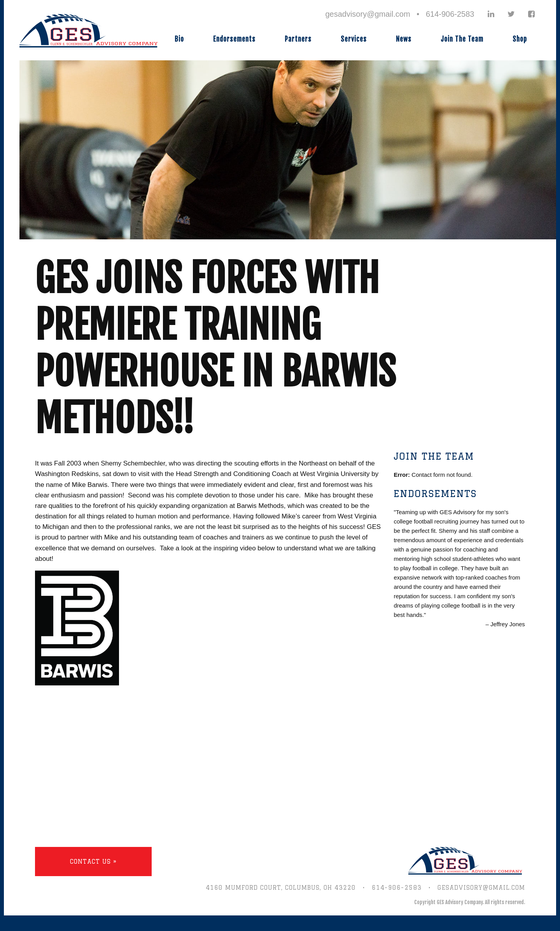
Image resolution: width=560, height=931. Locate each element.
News (404, 39)
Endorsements (234, 39)
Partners (298, 39)
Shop (520, 39)
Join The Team (462, 39)
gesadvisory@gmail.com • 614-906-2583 (400, 14)
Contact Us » (93, 862)
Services (354, 39)
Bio (179, 39)
